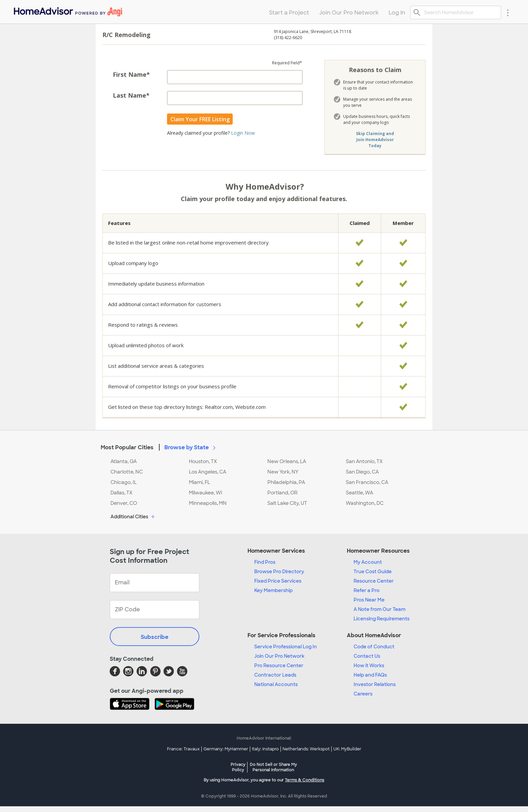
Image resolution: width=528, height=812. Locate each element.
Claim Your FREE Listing (200, 119)
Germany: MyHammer (226, 749)
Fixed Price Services (278, 581)
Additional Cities (134, 517)
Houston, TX (203, 461)
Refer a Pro (367, 590)
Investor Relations (375, 684)
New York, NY (283, 472)
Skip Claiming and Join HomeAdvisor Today (375, 140)
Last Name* (131, 95)
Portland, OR (283, 493)
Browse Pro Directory (279, 572)
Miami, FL (200, 482)
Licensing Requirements (382, 619)
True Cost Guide (373, 572)
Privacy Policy (238, 767)
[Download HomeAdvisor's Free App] (132, 705)
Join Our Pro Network (279, 656)
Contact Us (367, 656)
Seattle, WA (359, 493)
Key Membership (273, 590)
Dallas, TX (121, 493)
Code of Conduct (374, 647)
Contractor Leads (275, 675)
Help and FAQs (370, 675)
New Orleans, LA (287, 461)
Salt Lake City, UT (287, 503)
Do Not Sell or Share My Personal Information (273, 767)
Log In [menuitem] (397, 13)
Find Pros (265, 562)
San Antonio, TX (364, 461)
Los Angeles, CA (208, 472)
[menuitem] (68, 10)
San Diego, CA (362, 472)
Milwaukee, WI (206, 493)
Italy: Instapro (265, 749)
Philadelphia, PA (286, 482)
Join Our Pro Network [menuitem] (349, 13)
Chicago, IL (124, 482)
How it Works (369, 665)
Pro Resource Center (279, 665)
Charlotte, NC (127, 472)
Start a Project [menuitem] (289, 13)
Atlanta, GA (124, 461)
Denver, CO (124, 503)
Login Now (243, 133)
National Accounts (276, 684)
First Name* (131, 74)
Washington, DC (365, 503)
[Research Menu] (508, 12)
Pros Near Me (369, 600)
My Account (368, 562)
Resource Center (374, 581)
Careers (363, 694)
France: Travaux (183, 749)
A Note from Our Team (379, 609)
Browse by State (191, 447)
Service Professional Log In (286, 647)
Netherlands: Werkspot (306, 749)
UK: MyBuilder (347, 749)
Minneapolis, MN (208, 503)
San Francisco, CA (367, 482)
